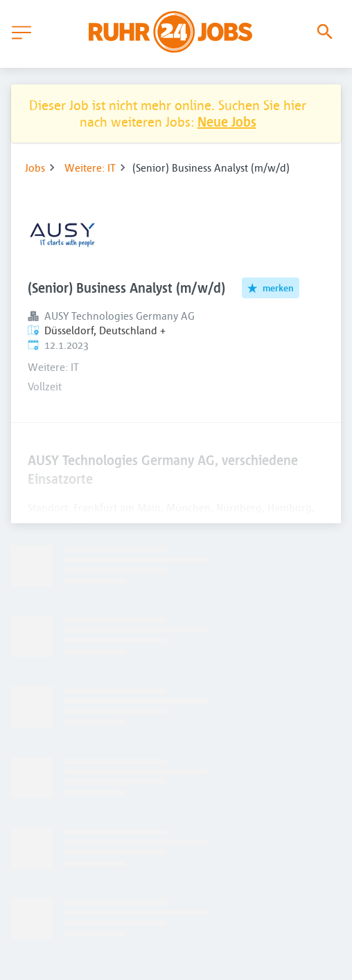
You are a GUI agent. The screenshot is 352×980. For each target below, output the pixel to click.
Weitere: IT (90, 167)
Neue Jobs (227, 121)
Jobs (35, 167)
